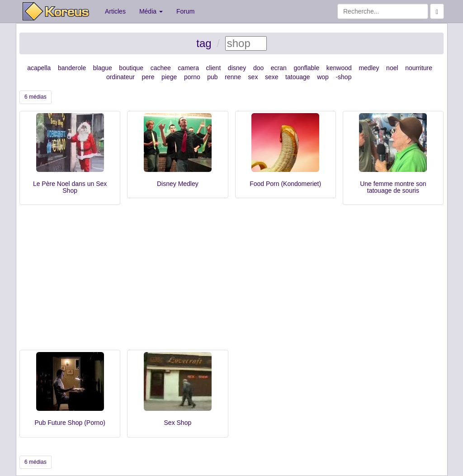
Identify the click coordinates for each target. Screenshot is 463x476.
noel (392, 68)
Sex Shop (178, 423)
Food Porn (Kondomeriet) (285, 184)
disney (237, 68)
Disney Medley (178, 184)
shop (345, 77)
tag (204, 43)
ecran (279, 68)
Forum (185, 11)
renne (233, 77)
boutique (131, 68)
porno (192, 77)
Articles (115, 11)
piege (169, 77)
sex (253, 77)
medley (369, 68)
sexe (272, 77)
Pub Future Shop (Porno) (70, 423)
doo (258, 68)
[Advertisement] (231, 282)
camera (188, 68)
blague (103, 68)
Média (151, 11)
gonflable (306, 68)
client (214, 68)
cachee (161, 68)
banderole (72, 68)
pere (148, 77)
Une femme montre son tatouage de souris (393, 187)
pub (212, 77)
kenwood (339, 68)
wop (323, 77)
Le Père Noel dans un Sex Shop (70, 187)
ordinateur (120, 77)
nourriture (419, 68)
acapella (39, 68)
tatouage (298, 77)
